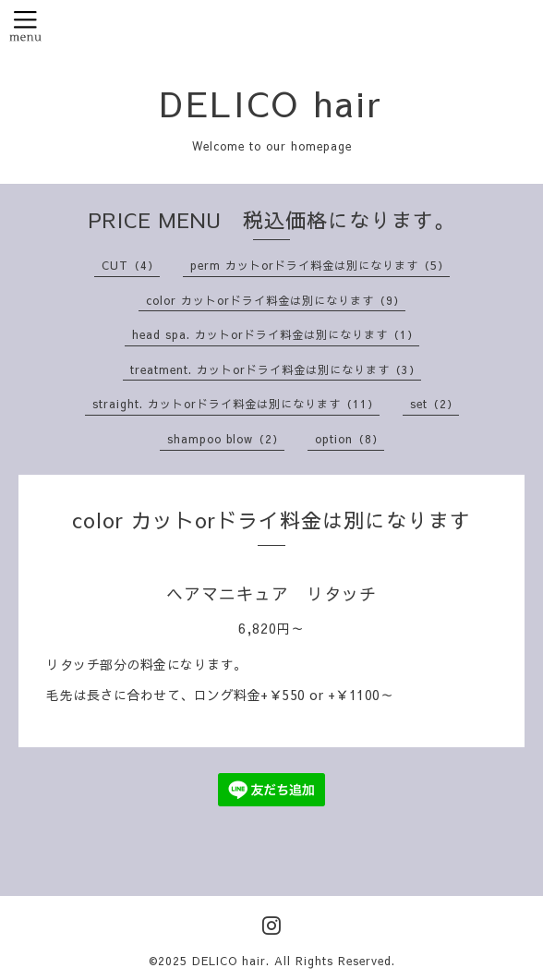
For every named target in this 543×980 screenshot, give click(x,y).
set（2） (434, 404)
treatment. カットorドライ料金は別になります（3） (276, 369)
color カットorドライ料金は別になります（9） (276, 300)
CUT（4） (131, 265)
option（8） (350, 439)
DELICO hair (271, 103)
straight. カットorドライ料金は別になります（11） (236, 404)
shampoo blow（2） (226, 439)
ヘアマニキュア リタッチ (271, 593)
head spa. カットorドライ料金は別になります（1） (276, 334)
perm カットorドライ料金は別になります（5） (320, 265)
